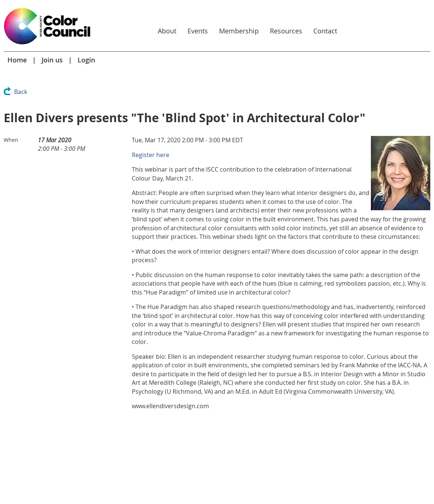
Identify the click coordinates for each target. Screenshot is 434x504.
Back (21, 92)
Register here (151, 155)
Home (17, 60)
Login (86, 60)
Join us (52, 60)
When (11, 140)
